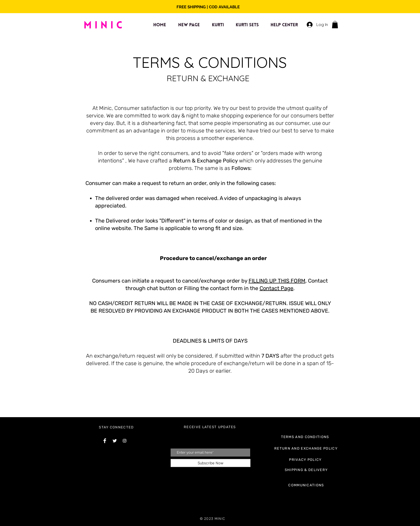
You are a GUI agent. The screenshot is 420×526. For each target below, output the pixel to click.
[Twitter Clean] (115, 441)
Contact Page (276, 288)
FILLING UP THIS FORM (277, 281)
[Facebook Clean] (105, 441)
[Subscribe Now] (211, 463)
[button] (335, 25)
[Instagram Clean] (125, 441)
